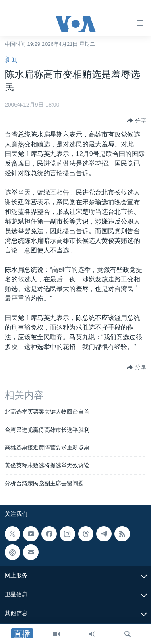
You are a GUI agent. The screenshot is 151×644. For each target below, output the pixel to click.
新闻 (11, 60)
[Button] (137, 121)
